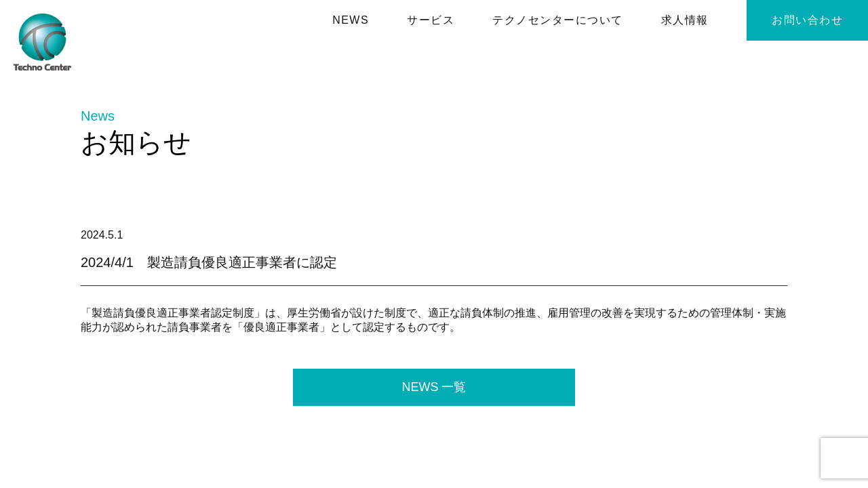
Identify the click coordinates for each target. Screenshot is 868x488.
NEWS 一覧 (434, 387)
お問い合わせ (807, 20)
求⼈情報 (685, 20)
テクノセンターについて (558, 20)
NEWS (351, 20)
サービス (431, 20)
